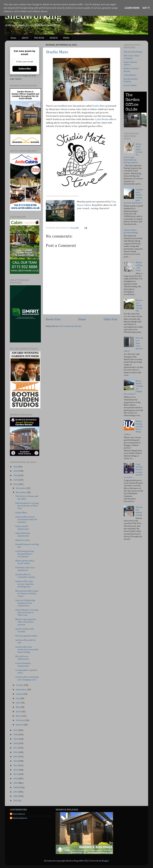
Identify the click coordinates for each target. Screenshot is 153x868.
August (20, 694)
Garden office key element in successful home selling (27, 650)
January (20, 725)
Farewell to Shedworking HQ (139, 305)
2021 (16, 730)
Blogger (105, 861)
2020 (16, 735)
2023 (16, 480)
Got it (146, 8)
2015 (16, 757)
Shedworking (33, 16)
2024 (16, 475)
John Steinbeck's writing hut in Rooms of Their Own (27, 506)
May (18, 707)
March (19, 716)
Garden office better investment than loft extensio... (26, 520)
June (18, 703)
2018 (16, 743)
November (21, 492)
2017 (16, 748)
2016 (16, 752)
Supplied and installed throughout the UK (26, 95)
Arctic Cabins (130, 85)
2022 (16, 484)
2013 (16, 765)
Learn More (132, 8)
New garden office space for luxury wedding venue (27, 594)
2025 (16, 471)
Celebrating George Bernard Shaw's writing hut (25, 554)
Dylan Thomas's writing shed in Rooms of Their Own (27, 613)
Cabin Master (130, 75)
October (20, 685)
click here (17, 76)
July (18, 698)
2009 (16, 783)
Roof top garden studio (26, 636)
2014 (16, 761)
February (21, 720)
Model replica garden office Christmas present (26, 622)
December (21, 488)
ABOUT (25, 38)
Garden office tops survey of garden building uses (24, 584)
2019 (16, 739)
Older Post (111, 319)
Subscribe (25, 69)
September (21, 690)
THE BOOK (39, 38)
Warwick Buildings (133, 52)
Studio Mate (57, 52)
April (19, 712)
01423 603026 (25, 98)
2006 (16, 796)
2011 (16, 774)
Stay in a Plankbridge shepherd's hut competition (25, 603)
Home (13, 38)
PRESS (66, 38)
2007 (16, 792)
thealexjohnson (20, 818)
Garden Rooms (24, 92)
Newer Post (53, 319)
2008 (16, 787)
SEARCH (54, 38)
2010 (16, 779)
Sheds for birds (23, 540)
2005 (16, 801)
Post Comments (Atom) (70, 326)
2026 (16, 467)
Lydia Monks (102, 119)
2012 (16, 770)
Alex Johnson (19, 814)
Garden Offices (19, 94)
